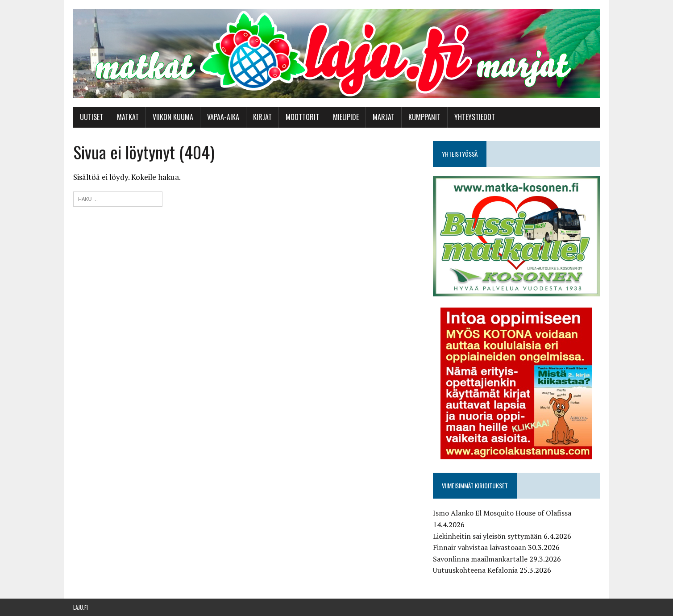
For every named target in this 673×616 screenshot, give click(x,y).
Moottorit (302, 117)
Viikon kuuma (173, 117)
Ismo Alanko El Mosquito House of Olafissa (502, 513)
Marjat (384, 117)
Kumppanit (424, 117)
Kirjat (262, 117)
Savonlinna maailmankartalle (480, 559)
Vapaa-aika (223, 117)
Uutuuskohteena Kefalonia (475, 570)
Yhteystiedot (475, 117)
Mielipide (346, 117)
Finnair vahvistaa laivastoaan (480, 547)
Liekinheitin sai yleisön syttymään (487, 536)
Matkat (128, 117)
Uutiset (91, 117)
